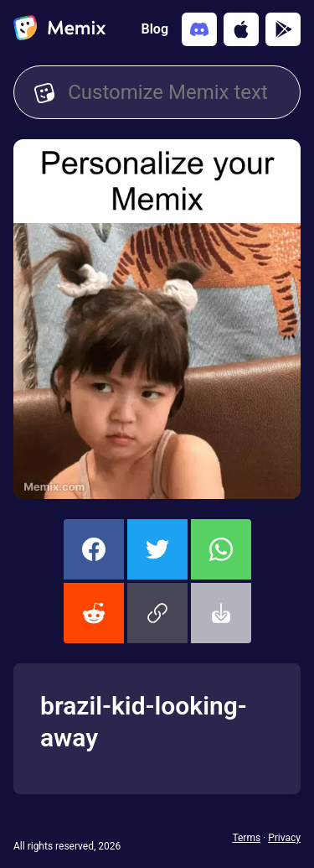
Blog (155, 29)
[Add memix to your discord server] (199, 29)
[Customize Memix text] (174, 92)
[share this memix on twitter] (157, 549)
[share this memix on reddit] (94, 613)
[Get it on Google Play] (283, 29)
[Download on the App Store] (241, 29)
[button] (157, 613)
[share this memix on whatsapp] (221, 549)
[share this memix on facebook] (94, 549)
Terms (246, 838)
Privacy (284, 838)
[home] (59, 29)
